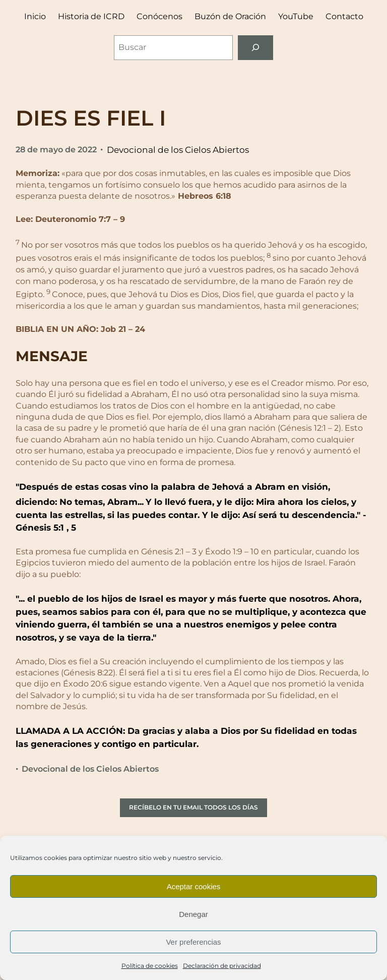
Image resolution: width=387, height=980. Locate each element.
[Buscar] (256, 48)
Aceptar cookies (194, 886)
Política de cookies (150, 966)
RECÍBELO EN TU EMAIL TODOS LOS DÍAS (193, 807)
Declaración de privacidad (222, 966)
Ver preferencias (193, 942)
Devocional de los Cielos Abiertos (178, 150)
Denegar (193, 914)
